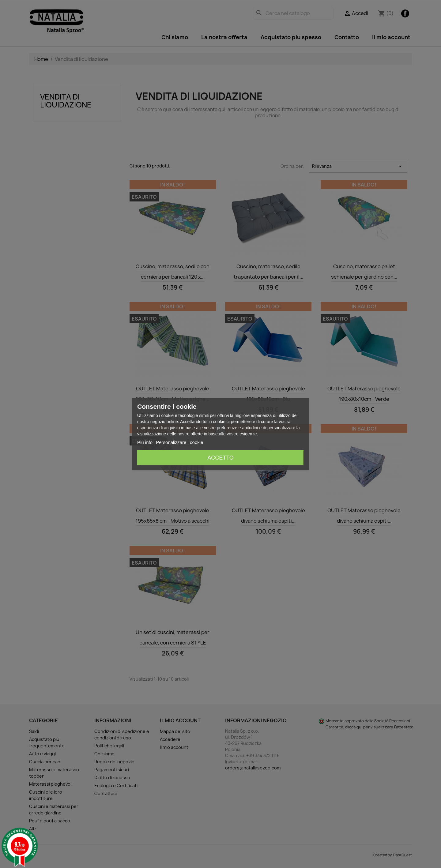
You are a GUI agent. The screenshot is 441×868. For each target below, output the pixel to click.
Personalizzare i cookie (179, 442)
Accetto (221, 458)
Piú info (145, 442)
